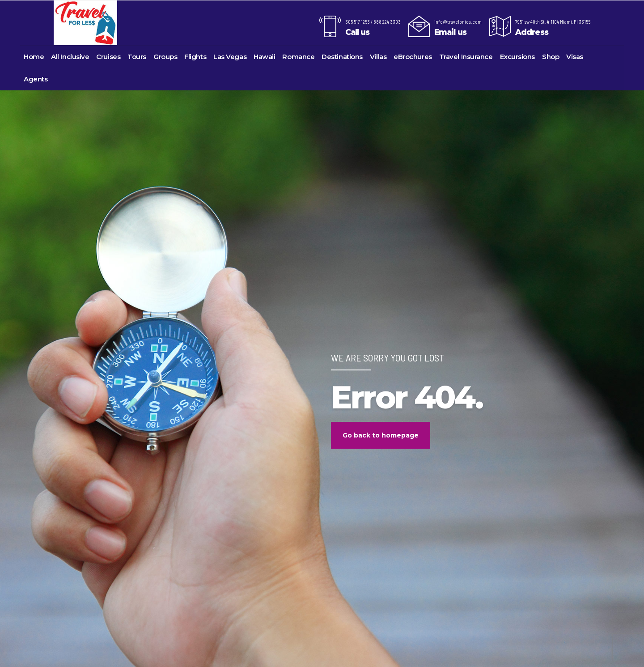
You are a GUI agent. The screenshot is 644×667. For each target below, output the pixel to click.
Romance (298, 57)
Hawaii (264, 57)
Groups (165, 57)
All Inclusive (70, 57)
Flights (195, 57)
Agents (36, 79)
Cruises (108, 57)
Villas (378, 57)
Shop (551, 57)
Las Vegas (230, 57)
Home (34, 57)
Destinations (342, 57)
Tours (137, 57)
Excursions (518, 57)
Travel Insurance (466, 57)
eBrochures (413, 57)
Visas (575, 57)
